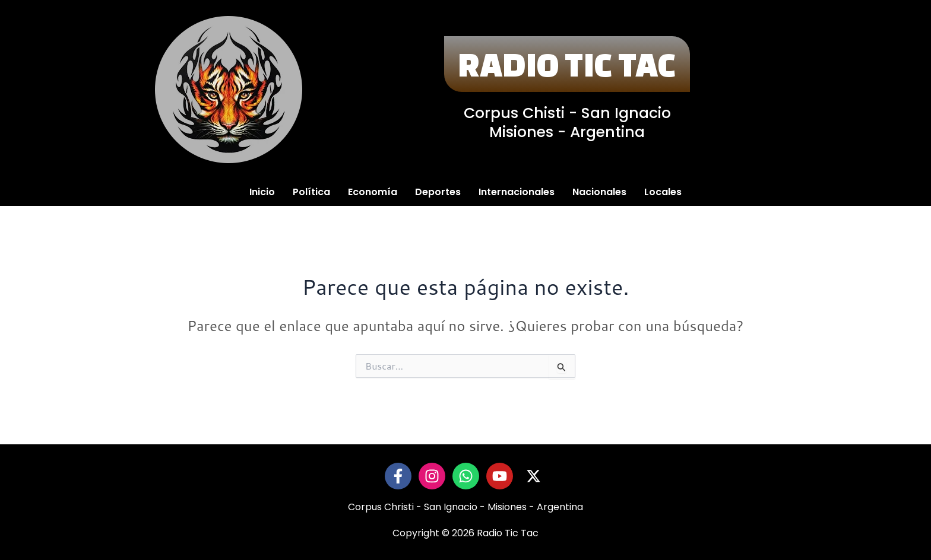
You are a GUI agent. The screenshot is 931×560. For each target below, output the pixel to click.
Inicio (262, 192)
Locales (663, 192)
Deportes (438, 192)
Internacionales (517, 192)
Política (311, 192)
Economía (373, 192)
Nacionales (599, 192)
